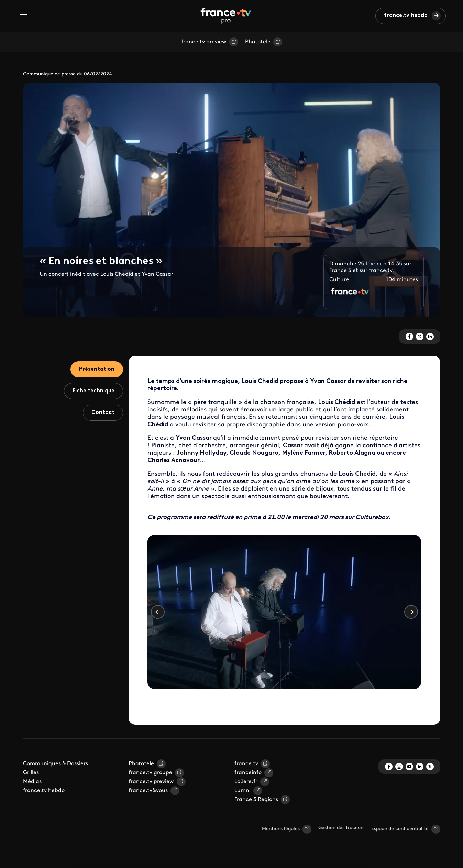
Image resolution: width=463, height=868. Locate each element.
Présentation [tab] (97, 369)
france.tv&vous (148, 791)
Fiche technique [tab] (93, 391)
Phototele (258, 42)
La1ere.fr (246, 782)
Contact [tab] (103, 413)
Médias (32, 782)
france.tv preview (204, 42)
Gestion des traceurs (341, 828)
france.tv (246, 764)
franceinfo (248, 773)
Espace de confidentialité (400, 829)
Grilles (31, 773)
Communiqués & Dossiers (56, 764)
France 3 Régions (256, 800)
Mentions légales (281, 829)
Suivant (411, 612)
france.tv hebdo (406, 15)
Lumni (242, 791)
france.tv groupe (150, 773)
